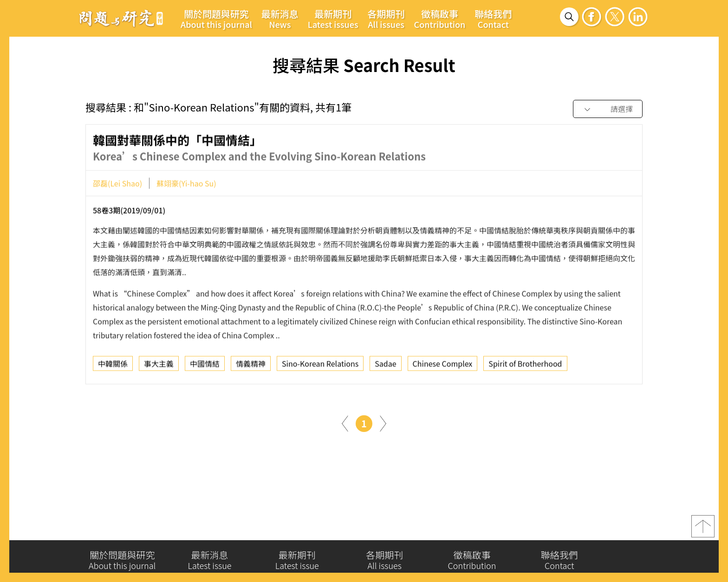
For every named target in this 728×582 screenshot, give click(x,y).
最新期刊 (333, 19)
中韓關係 (113, 366)
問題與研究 (121, 18)
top (703, 529)
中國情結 (205, 366)
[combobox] (608, 109)
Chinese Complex (443, 366)
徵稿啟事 (440, 19)
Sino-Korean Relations (320, 366)
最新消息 (280, 19)
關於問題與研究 (216, 19)
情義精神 (251, 366)
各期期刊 (386, 19)
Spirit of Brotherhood (525, 366)
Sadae (385, 366)
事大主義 (159, 366)
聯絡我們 (493, 19)
